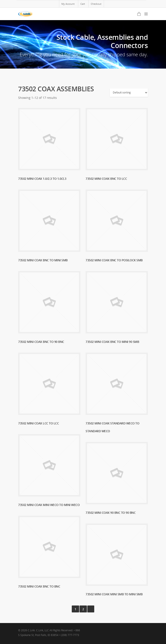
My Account (68, 4)
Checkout (96, 4)
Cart (83, 4)
